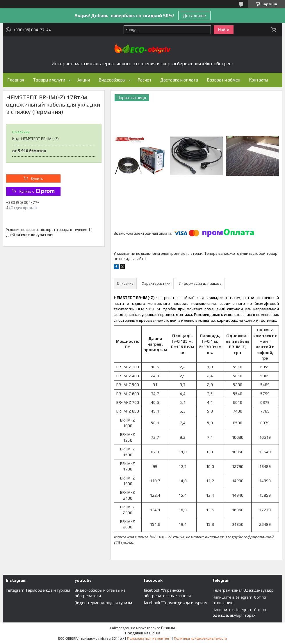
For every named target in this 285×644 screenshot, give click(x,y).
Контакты (258, 80)
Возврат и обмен (223, 80)
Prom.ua (168, 628)
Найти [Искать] (224, 30)
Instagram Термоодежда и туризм (38, 590)
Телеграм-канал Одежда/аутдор (243, 590)
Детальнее (194, 16)
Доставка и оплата (179, 80)
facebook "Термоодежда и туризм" (177, 603)
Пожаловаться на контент (149, 638)
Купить (37, 179)
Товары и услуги (49, 80)
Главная (16, 80)
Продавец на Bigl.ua (143, 633)
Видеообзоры (112, 80)
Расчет (145, 80)
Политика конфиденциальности (200, 638)
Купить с (37, 191)
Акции (84, 80)
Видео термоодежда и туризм (103, 603)
